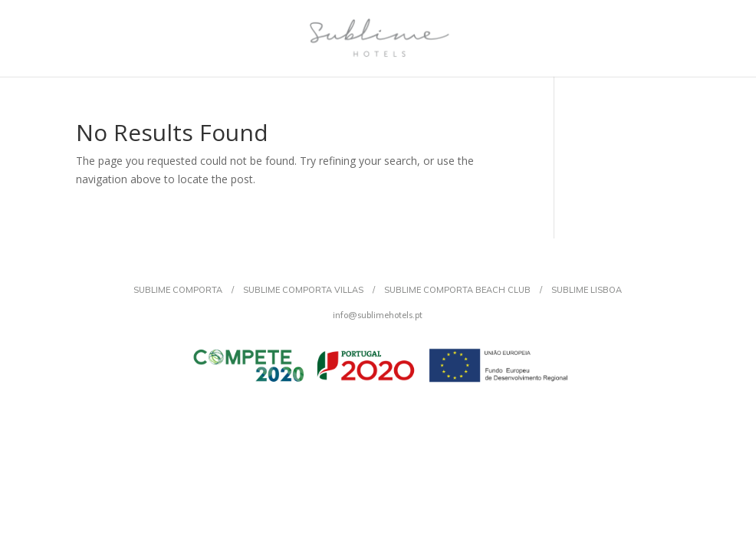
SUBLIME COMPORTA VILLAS (303, 290)
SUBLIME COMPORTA (178, 290)
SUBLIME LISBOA (587, 290)
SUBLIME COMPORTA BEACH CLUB (457, 290)
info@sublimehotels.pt (378, 315)
